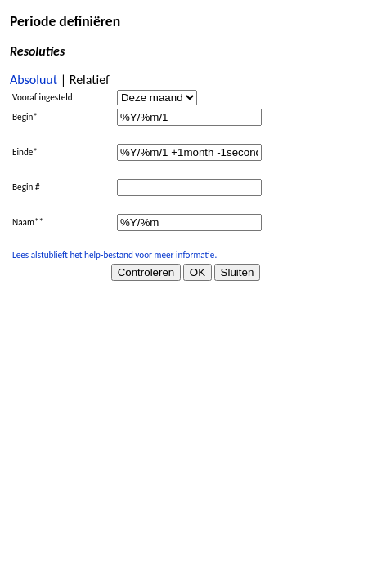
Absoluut (34, 80)
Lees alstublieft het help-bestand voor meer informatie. (114, 255)
